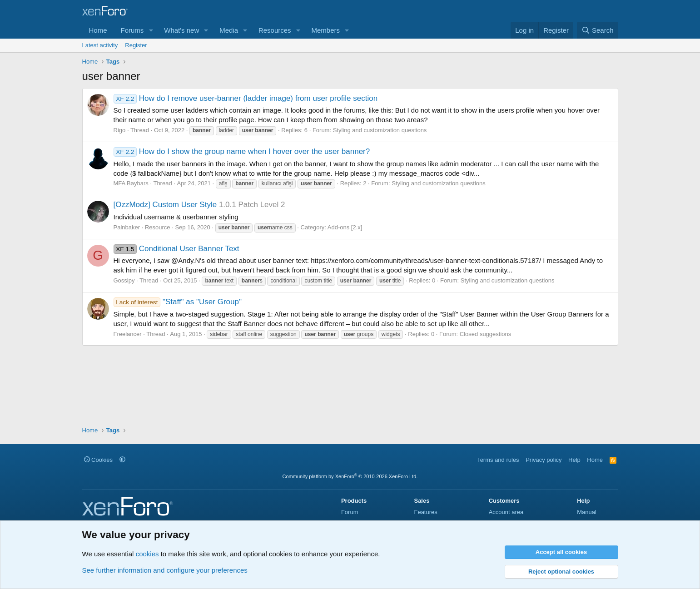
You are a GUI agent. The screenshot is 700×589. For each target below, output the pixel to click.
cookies (147, 554)
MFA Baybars (131, 183)
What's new (181, 30)
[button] (151, 30)
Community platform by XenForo (350, 476)
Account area (506, 512)
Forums (132, 30)
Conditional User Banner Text (176, 249)
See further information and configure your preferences (165, 570)
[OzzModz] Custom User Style (165, 205)
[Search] (598, 30)
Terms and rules (498, 460)
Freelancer (128, 334)
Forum (350, 512)
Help (574, 460)
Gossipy (124, 280)
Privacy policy (544, 460)
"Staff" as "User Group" (178, 302)
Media (229, 30)
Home (98, 30)
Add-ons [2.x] (345, 227)
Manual (587, 512)
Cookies (99, 460)
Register (136, 45)
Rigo (120, 130)
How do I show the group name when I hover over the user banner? (242, 151)
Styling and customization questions (380, 130)
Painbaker (127, 227)
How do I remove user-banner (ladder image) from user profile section (246, 98)
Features (425, 512)
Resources (275, 30)
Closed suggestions (485, 334)
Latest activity (100, 45)
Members (325, 30)
